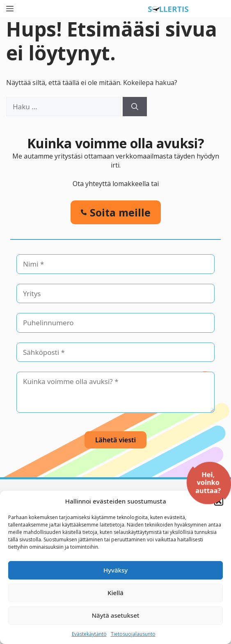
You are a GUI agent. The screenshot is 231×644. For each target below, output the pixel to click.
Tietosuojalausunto (133, 634)
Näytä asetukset (115, 615)
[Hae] (135, 107)
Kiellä (115, 593)
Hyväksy (115, 570)
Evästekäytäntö (89, 634)
